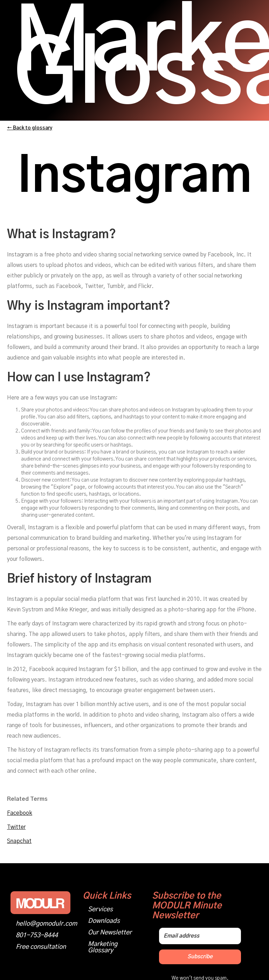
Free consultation (41, 947)
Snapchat (19, 841)
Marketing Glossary (103, 947)
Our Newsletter (110, 933)
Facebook (20, 813)
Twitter (16, 827)
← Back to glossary (30, 128)
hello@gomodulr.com (46, 924)
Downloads (104, 921)
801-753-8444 (37, 935)
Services (100, 909)
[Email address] (200, 936)
